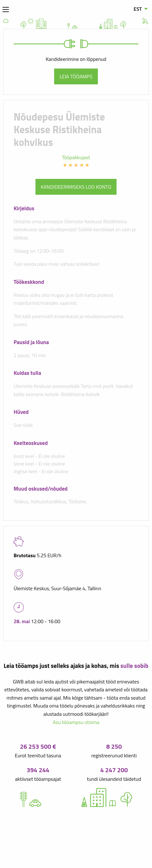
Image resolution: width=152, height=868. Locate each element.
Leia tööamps (76, 76)
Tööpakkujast (76, 157)
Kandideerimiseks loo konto (76, 187)
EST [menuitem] (138, 9)
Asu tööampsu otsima (76, 722)
